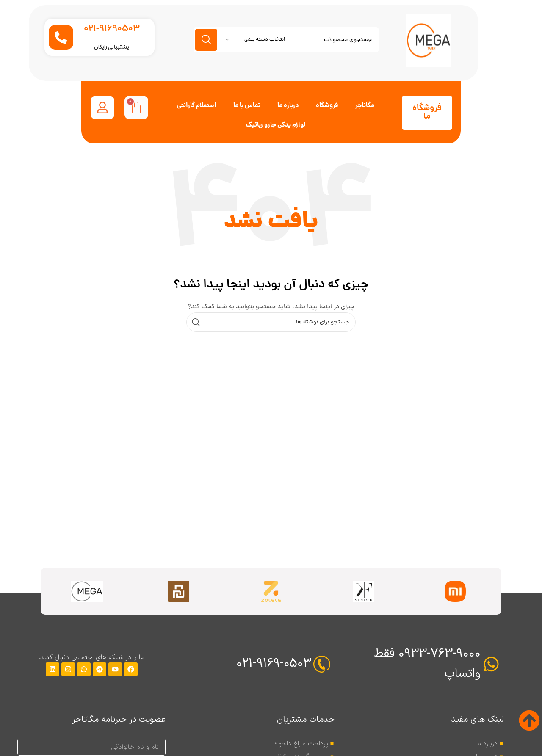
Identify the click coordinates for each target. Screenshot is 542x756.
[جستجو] (271, 322)
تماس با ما (247, 106)
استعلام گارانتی (196, 106)
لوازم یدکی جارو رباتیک (275, 125)
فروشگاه (327, 106)
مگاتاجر (365, 106)
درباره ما (288, 106)
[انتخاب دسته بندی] (255, 40)
